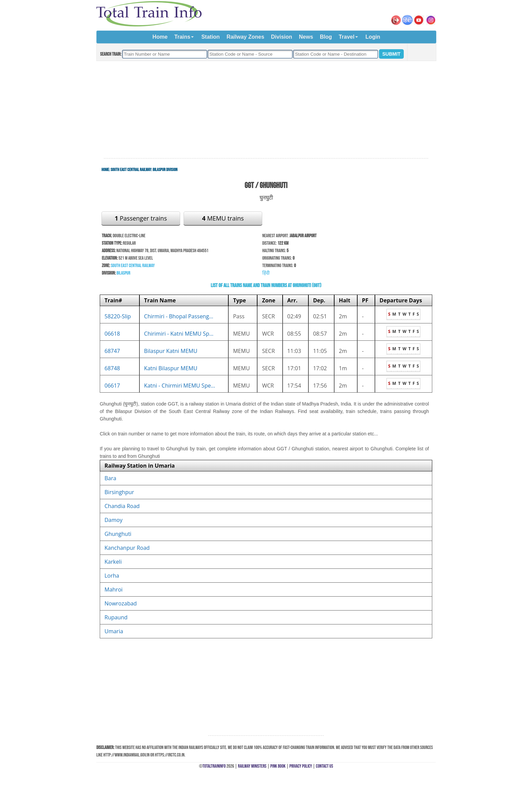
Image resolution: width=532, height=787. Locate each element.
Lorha (112, 576)
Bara (110, 478)
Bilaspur (123, 273)
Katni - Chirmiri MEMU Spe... (180, 386)
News (306, 37)
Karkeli (113, 562)
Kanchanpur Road (127, 548)
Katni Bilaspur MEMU (171, 368)
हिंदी (266, 273)
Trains (182, 37)
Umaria (114, 631)
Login (373, 37)
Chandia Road (122, 506)
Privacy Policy (301, 766)
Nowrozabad (121, 603)
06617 (112, 386)
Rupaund (116, 617)
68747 (112, 351)
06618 (112, 334)
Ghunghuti (118, 534)
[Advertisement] (266, 110)
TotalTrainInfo (214, 766)
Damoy (113, 520)
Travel (346, 37)
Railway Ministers (252, 766)
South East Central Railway (131, 170)
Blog (326, 37)
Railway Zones (245, 37)
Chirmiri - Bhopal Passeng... (179, 316)
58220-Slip (118, 316)
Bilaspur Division (165, 170)
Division (282, 37)
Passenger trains (141, 218)
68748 (112, 368)
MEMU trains (223, 218)
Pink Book (278, 766)
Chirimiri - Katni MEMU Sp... (179, 334)
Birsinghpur (119, 492)
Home (160, 37)
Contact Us (325, 766)
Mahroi (113, 589)
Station (210, 37)
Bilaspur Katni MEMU (171, 351)
